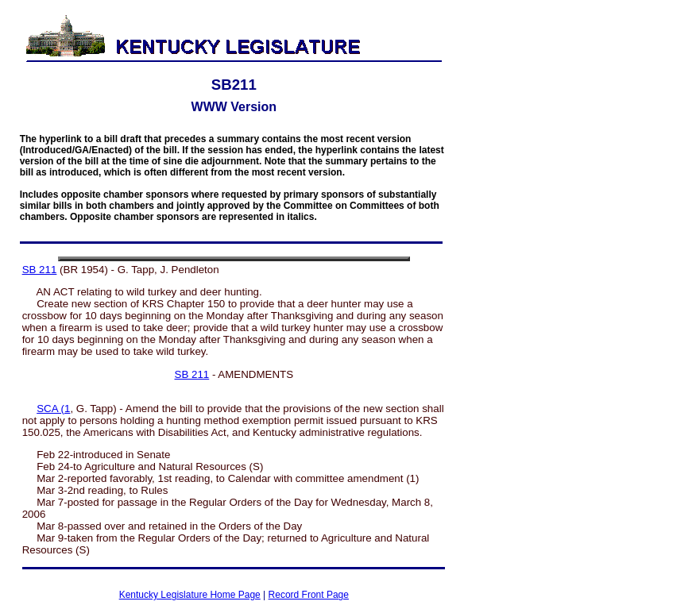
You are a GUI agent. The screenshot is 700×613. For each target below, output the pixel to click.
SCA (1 (53, 409)
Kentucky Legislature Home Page (190, 595)
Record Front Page (309, 595)
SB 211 (40, 270)
